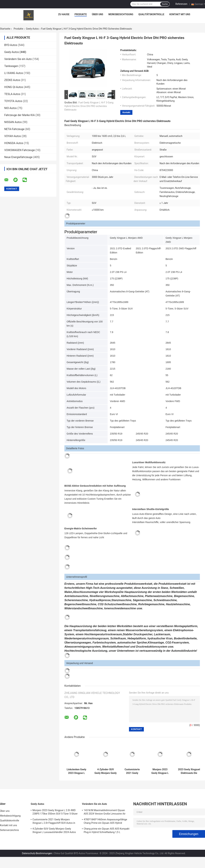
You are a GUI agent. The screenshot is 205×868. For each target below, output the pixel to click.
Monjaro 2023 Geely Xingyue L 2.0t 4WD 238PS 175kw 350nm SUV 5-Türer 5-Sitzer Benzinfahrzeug (160, 771)
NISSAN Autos (13, 122)
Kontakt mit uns (180, 14)
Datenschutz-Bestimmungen (37, 853)
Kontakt (126, 112)
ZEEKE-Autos (12, 80)
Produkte (81, 14)
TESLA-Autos (12, 94)
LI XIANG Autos (14, 73)
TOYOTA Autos (13, 101)
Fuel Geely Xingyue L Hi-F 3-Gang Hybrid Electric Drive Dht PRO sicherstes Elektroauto (89, 106)
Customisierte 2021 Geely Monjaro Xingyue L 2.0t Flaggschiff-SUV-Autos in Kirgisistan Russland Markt (132, 771)
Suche (165, 4)
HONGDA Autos (14, 143)
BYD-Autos (11, 45)
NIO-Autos (11, 108)
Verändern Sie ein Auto (18, 59)
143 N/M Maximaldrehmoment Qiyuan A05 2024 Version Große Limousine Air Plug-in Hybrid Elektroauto (105, 812)
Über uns (98, 14)
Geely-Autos (32, 29)
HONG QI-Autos (14, 87)
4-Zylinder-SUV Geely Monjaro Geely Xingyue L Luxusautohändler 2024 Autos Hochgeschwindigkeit (106, 771)
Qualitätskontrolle (151, 14)
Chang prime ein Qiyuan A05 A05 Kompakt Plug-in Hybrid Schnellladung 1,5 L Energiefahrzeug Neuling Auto (107, 831)
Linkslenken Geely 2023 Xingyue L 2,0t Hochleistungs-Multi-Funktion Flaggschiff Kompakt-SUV (76, 771)
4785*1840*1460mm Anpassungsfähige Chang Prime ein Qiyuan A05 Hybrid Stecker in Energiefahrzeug (105, 822)
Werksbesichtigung (121, 14)
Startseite (5, 29)
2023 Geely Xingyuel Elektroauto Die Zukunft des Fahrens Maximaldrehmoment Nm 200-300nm (189, 771)
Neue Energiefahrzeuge (18, 157)
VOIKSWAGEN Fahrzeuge (20, 150)
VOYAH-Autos (13, 136)
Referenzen (181, 4)
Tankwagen (11, 66)
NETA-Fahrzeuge (14, 129)
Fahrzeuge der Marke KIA (19, 115)
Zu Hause (64, 14)
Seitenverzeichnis (9, 830)
